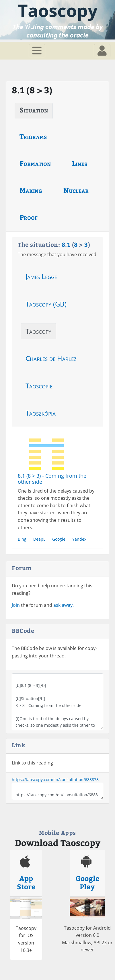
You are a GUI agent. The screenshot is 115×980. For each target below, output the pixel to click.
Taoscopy (38, 331)
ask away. (64, 605)
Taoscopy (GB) (46, 304)
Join (16, 605)
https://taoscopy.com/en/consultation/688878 (55, 780)
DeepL (39, 539)
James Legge (41, 276)
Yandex (79, 539)
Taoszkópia (41, 413)
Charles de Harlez (51, 358)
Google (59, 539)
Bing (22, 539)
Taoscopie (39, 386)
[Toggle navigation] (37, 51)
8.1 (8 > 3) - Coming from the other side (52, 479)
